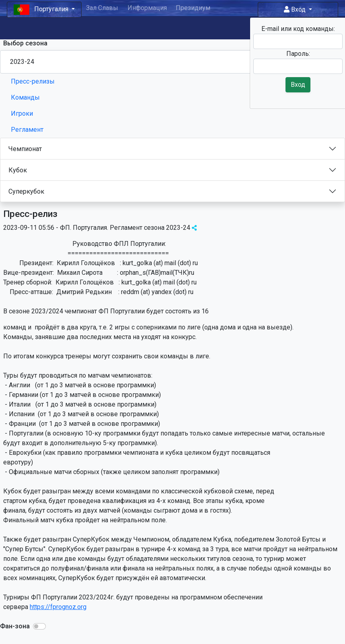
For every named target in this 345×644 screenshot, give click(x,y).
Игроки (22, 113)
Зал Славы (102, 8)
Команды (25, 97)
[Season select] (172, 62)
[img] (194, 228)
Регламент (27, 130)
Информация (147, 8)
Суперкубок (26, 191)
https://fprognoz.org (58, 607)
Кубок (18, 170)
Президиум (193, 8)
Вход (296, 9)
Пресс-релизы (33, 81)
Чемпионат (25, 149)
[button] (39, 626)
